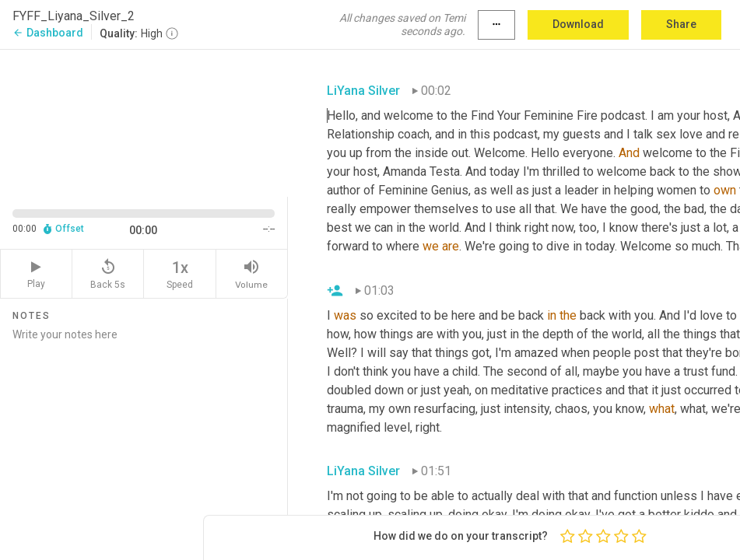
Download (578, 24)
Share (681, 24)
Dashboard (48, 33)
